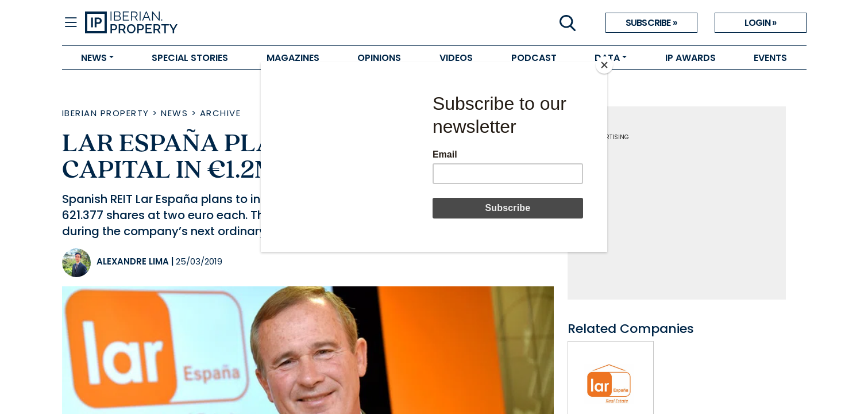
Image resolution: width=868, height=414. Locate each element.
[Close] (604, 65)
